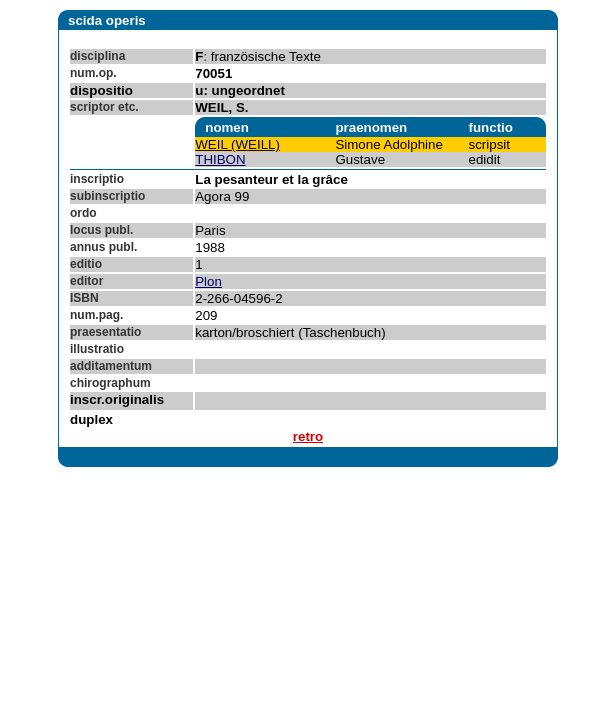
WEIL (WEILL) (237, 144)
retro (308, 436)
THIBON (220, 159)
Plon (208, 281)
